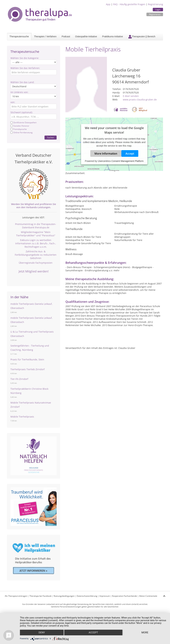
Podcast (66, 36)
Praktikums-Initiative (112, 36)
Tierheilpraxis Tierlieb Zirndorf (28, 369)
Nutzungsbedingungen (64, 596)
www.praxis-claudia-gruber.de (140, 100)
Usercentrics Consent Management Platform (121, 161)
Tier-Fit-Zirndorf (19, 379)
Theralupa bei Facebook (40, 596)
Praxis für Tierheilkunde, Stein (27, 359)
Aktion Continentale (148, 596)
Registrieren (155, 14)
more (145, 633)
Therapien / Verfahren (45, 36)
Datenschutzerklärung (87, 596)
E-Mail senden (131, 96)
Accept (130, 153)
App (108, 4)
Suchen (51, 137)
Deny (42, 633)
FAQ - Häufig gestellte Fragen (129, 4)
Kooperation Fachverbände (125, 596)
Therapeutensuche (19, 36)
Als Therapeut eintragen (16, 596)
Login (158, 10)
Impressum (105, 596)
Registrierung (155, 4)
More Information (106, 153)
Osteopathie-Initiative (86, 36)
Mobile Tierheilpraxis (22, 417)
